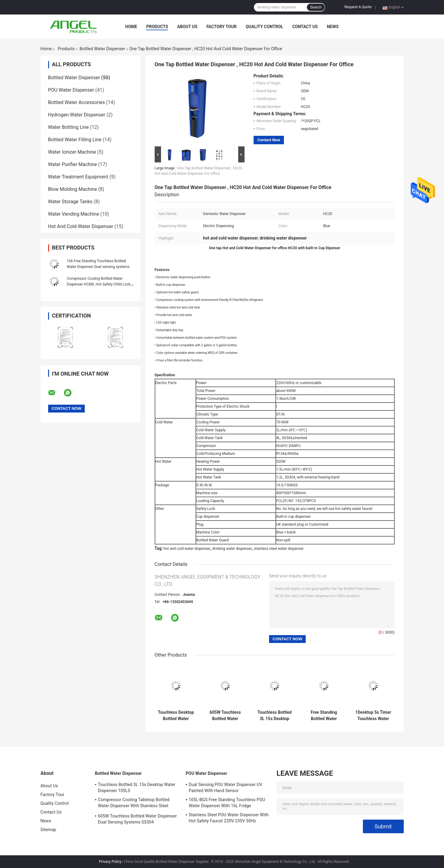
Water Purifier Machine (73, 164)
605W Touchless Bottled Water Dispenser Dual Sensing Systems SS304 (225, 716)
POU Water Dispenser (71, 90)
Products (157, 27)
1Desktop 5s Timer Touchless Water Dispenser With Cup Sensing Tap (373, 716)
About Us (187, 27)
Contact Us (305, 27)
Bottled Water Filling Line (75, 140)
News (333, 27)
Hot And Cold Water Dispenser (81, 226)
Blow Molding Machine (73, 189)
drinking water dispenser (232, 549)
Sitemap (48, 830)
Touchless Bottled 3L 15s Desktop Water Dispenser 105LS (275, 716)
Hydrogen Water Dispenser (77, 115)
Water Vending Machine (74, 214)
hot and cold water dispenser (187, 549)
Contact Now (269, 140)
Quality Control (265, 27)
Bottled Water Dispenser (102, 49)
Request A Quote (358, 7)
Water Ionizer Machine (72, 152)
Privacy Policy (110, 862)
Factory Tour (222, 27)
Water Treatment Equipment (78, 177)
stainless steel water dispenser (279, 549)
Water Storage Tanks (70, 202)
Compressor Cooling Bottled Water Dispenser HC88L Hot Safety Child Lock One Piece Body (99, 284)
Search (316, 7)
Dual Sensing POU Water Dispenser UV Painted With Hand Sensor (226, 788)
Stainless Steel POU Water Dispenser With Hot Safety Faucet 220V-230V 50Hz (229, 818)
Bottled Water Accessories (77, 102)
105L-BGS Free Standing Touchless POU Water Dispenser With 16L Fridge (227, 803)
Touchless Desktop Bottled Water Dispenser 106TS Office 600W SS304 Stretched (176, 716)
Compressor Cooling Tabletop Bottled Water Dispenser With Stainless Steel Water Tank (134, 804)
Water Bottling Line (69, 127)
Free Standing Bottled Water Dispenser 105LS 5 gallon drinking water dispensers (324, 716)
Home (131, 27)
